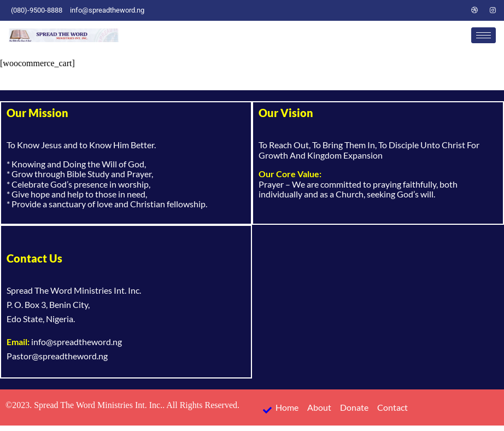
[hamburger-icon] (484, 35)
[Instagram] (493, 10)
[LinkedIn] (456, 10)
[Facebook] (419, 10)
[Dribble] (474, 10)
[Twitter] (437, 10)
